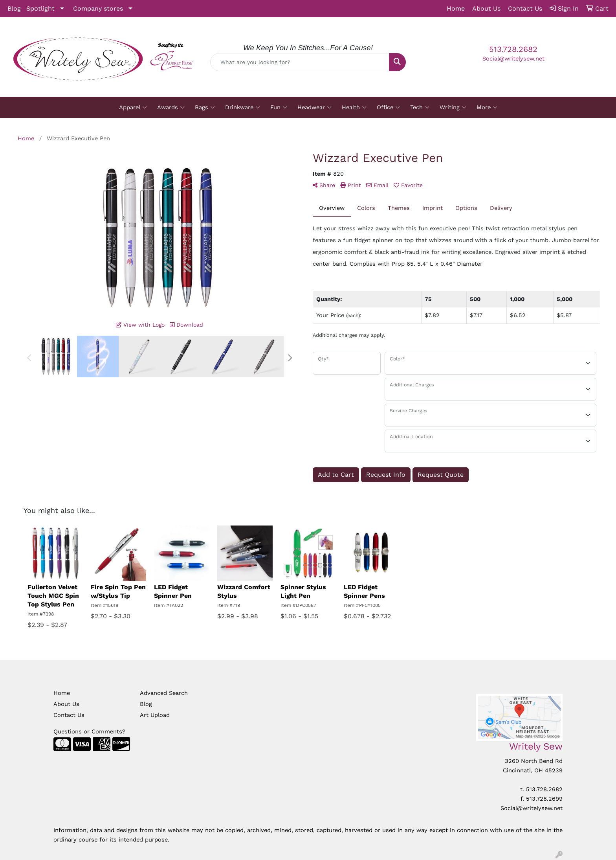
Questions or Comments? (89, 731)
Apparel (133, 107)
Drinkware (243, 107)
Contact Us (69, 715)
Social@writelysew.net (513, 59)
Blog (14, 8)
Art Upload (155, 715)
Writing (453, 107)
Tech (420, 107)
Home (62, 693)
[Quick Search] (300, 62)
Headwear (314, 107)
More (487, 107)
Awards (171, 107)
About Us (66, 704)
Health (354, 107)
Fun (279, 107)
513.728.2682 (513, 49)
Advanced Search (164, 693)
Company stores (98, 8)
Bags (205, 107)
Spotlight (40, 8)
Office (388, 107)
